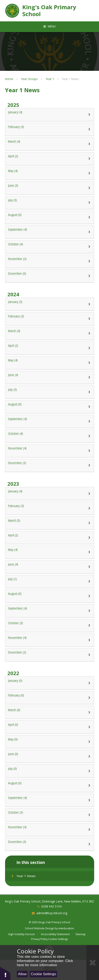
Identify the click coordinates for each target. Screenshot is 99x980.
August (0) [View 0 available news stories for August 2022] (49, 786)
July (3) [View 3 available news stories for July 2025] (49, 203)
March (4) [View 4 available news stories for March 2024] (49, 333)
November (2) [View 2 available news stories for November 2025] (49, 261)
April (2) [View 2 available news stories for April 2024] (49, 348)
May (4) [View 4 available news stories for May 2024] (49, 363)
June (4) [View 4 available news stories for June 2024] (49, 377)
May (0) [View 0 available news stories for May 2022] (49, 742)
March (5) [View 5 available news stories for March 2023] (49, 523)
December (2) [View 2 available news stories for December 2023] (49, 655)
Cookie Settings (43, 974)
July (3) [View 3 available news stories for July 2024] (49, 392)
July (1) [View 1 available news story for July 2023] (49, 581)
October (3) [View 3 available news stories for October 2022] (49, 815)
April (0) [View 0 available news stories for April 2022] (49, 727)
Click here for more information (45, 963)
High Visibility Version (21, 934)
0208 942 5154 (51, 906)
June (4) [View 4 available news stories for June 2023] (49, 567)
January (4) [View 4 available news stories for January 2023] (49, 494)
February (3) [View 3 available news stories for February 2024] (49, 319)
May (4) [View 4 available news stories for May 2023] (49, 552)
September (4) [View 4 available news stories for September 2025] (49, 232)
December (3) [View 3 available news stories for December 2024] (49, 465)
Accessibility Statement (55, 934)
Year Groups (29, 79)
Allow (22, 974)
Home (9, 79)
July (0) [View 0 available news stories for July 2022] (49, 771)
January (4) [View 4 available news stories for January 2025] (49, 115)
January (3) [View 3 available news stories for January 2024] (49, 304)
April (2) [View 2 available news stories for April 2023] (49, 538)
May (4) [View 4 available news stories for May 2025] (49, 173)
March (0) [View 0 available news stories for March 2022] (49, 712)
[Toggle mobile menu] (49, 26)
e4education (66, 928)
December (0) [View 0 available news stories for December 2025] (49, 276)
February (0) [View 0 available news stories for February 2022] (49, 698)
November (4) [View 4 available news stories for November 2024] (49, 451)
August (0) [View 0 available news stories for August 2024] (49, 407)
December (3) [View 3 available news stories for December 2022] (49, 844)
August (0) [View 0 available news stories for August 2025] (49, 217)
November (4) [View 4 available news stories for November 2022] (49, 830)
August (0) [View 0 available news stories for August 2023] (49, 596)
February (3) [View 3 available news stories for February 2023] (49, 508)
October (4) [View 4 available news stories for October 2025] (49, 247)
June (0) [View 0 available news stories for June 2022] (49, 756)
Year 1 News (70, 79)
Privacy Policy (39, 939)
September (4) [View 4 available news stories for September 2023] (49, 611)
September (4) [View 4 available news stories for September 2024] (49, 421)
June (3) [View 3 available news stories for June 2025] (49, 188)
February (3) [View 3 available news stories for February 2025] (49, 129)
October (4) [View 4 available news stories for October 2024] (49, 436)
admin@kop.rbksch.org (52, 913)
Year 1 (50, 79)
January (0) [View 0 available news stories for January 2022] (49, 683)
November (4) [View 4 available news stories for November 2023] (49, 640)
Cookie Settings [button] (58, 939)
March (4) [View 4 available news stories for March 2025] (49, 144)
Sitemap (81, 934)
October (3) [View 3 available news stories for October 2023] (49, 625)
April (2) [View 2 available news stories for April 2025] (49, 159)
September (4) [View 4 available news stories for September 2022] (49, 800)
